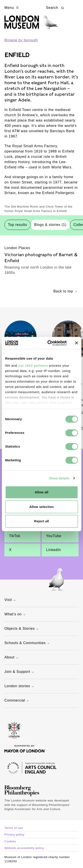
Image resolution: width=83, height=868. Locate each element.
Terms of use (14, 828)
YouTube (54, 536)
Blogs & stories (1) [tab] (50, 225)
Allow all (42, 492)
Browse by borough (21, 40)
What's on (15, 615)
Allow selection (41, 507)
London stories (20, 686)
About (12, 658)
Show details (59, 478)
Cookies (10, 841)
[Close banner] (76, 343)
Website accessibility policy (24, 848)
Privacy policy (14, 835)
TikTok (15, 536)
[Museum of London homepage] (31, 24)
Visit (11, 600)
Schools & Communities (28, 643)
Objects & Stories (22, 629)
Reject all (41, 521)
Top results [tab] (17, 225)
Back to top (66, 292)
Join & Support (20, 672)
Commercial (17, 701)
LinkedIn (54, 550)
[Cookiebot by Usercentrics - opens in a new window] (49, 343)
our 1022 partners (33, 365)
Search (56, 8)
